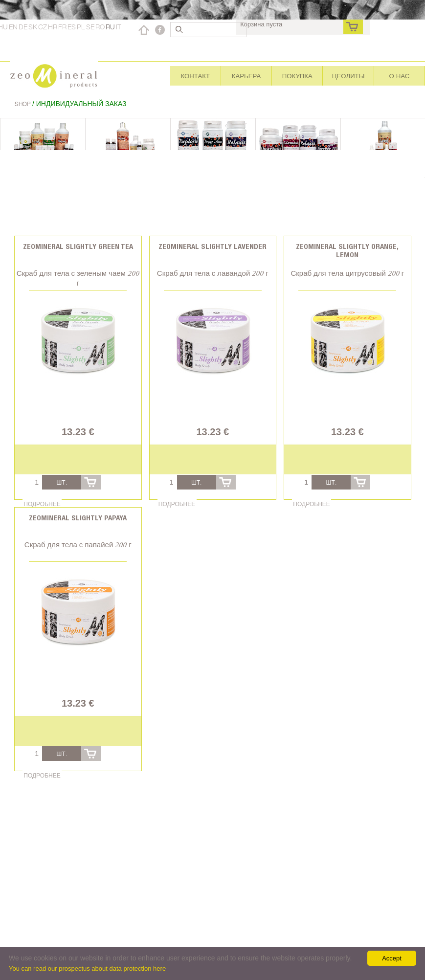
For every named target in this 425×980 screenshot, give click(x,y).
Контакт (195, 76)
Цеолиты (348, 76)
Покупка (297, 76)
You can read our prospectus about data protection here (87, 969)
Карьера (246, 76)
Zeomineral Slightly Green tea (78, 246)
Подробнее (42, 504)
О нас (399, 76)
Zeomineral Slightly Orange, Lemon (347, 250)
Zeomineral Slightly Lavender (212, 246)
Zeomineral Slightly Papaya (78, 518)
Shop (23, 104)
